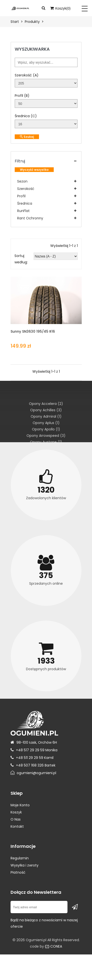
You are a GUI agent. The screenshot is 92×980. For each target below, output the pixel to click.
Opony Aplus (46, 423)
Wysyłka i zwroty (25, 865)
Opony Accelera (46, 404)
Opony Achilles (46, 410)
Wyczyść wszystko (34, 170)
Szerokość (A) (27, 75)
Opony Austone (46, 442)
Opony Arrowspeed (46, 436)
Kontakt (17, 826)
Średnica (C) (26, 116)
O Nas (16, 819)
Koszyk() (60, 8)
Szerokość (26, 189)
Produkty (32, 22)
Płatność (18, 872)
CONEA (53, 946)
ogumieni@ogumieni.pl (36, 773)
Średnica (25, 203)
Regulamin (20, 858)
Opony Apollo (46, 429)
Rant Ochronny (30, 218)
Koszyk (16, 812)
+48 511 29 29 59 (30, 758)
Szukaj (27, 137)
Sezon (22, 181)
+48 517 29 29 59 (30, 750)
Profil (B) (22, 96)
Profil (21, 196)
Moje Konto (20, 805)
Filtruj (20, 161)
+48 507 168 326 (30, 765)
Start (15, 22)
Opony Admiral (46, 416)
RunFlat (23, 211)
